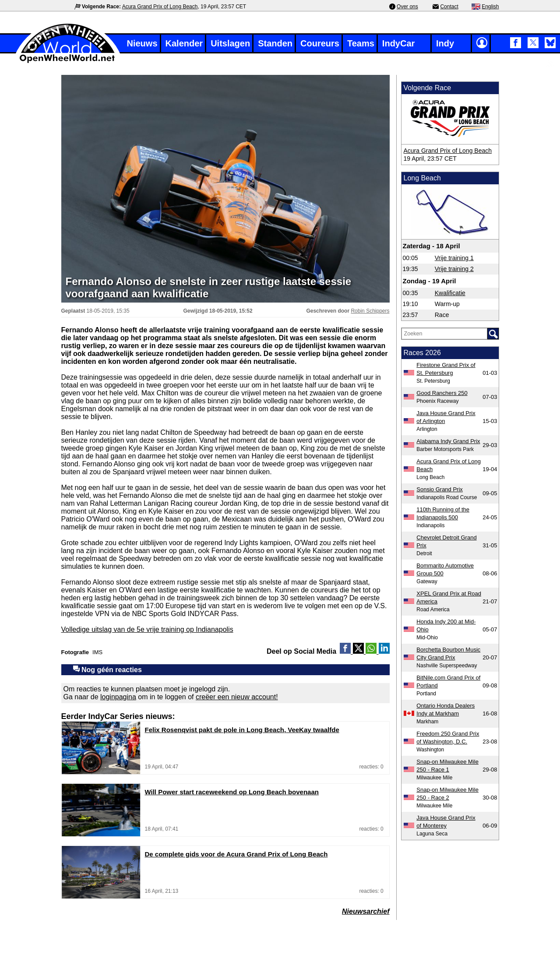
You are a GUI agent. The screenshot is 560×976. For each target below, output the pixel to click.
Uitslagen (230, 43)
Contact (449, 7)
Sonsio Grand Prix (440, 489)
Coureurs (320, 43)
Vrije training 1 (454, 258)
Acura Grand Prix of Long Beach (160, 7)
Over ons (407, 7)
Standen (275, 43)
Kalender (184, 43)
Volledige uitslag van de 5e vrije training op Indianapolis (147, 629)
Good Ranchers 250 (442, 393)
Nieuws (142, 43)
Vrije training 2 (454, 269)
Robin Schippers (370, 311)
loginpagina (118, 697)
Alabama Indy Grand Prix (448, 441)
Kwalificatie (450, 293)
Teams (361, 43)
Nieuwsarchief (366, 911)
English (490, 7)
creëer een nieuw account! (237, 697)
